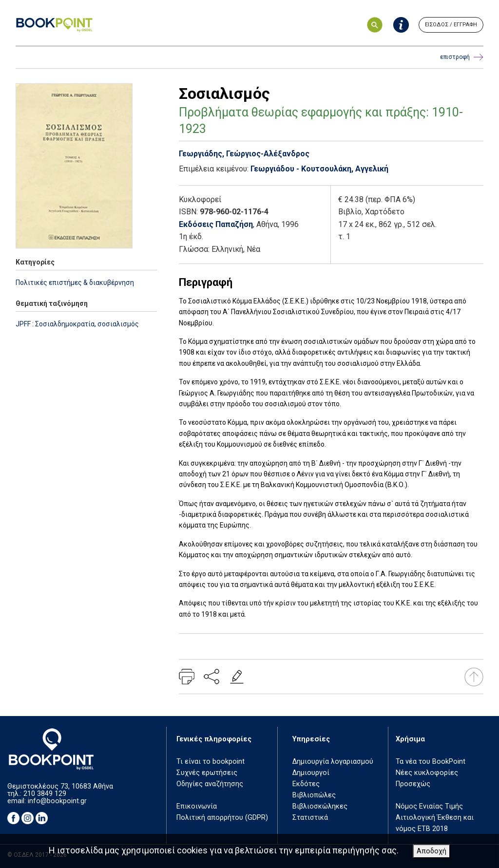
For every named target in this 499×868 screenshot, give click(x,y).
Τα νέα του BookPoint (431, 762)
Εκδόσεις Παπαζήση (216, 224)
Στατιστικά (310, 818)
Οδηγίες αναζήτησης (210, 784)
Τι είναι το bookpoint (211, 762)
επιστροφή (462, 57)
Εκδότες (306, 784)
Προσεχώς (413, 784)
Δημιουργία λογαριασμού (333, 762)
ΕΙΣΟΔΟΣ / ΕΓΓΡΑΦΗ (451, 25)
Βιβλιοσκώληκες (320, 806)
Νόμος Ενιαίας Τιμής (429, 806)
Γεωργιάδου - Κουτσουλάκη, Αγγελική (319, 169)
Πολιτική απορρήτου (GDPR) (222, 818)
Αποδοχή (432, 851)
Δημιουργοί (311, 773)
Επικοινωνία (197, 806)
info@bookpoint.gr (57, 801)
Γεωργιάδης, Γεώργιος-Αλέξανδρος (244, 154)
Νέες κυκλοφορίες (427, 773)
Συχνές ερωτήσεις (207, 773)
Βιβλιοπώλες (314, 795)
